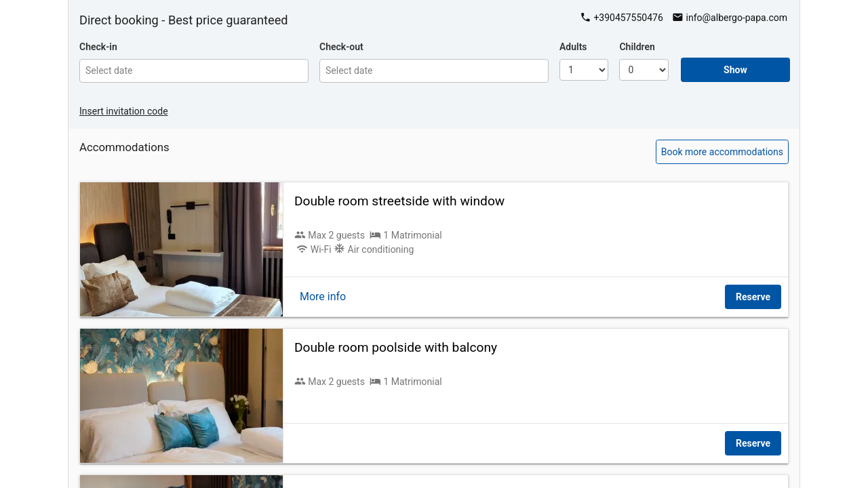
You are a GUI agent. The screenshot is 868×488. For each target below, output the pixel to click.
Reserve (753, 297)
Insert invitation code (124, 111)
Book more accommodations (722, 152)
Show (735, 70)
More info (323, 297)
